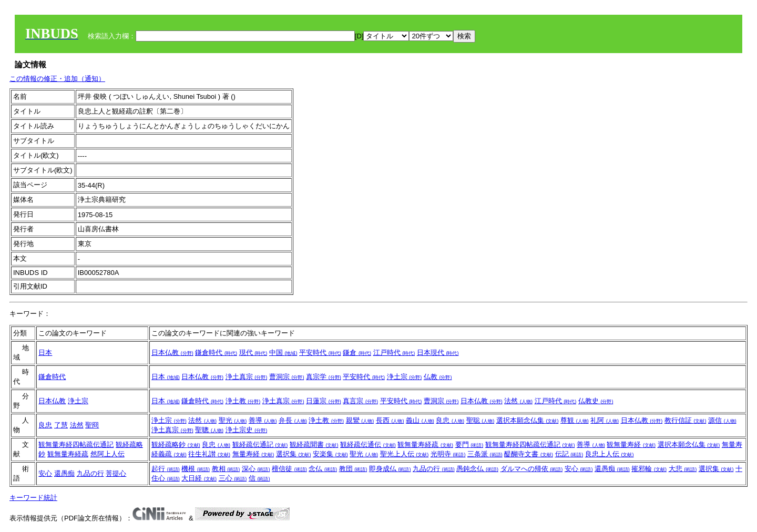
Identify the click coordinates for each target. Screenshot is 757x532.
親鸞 (360, 420)
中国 (283, 352)
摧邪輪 (649, 469)
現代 (253, 352)
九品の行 (90, 473)
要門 (469, 444)
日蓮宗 (324, 401)
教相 (226, 469)
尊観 (575, 420)
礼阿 (605, 420)
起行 (166, 469)
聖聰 (209, 430)
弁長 (293, 420)
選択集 (294, 454)
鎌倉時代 (216, 352)
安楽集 (330, 454)
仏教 (438, 377)
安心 (45, 473)
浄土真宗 (247, 377)
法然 (518, 401)
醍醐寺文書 (529, 454)
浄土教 (243, 401)
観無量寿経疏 (68, 454)
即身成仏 (390, 469)
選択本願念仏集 (528, 420)
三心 (233, 478)
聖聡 (480, 420)
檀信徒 (289, 469)
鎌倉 (357, 352)
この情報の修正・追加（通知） (57, 79)
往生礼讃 (209, 454)
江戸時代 (394, 352)
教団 (353, 469)
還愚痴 (64, 473)
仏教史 (596, 401)
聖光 (233, 420)
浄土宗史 (247, 430)
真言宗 (360, 401)
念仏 (323, 469)
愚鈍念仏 (477, 469)
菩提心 (116, 473)
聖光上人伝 (405, 454)
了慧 (61, 425)
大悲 (683, 469)
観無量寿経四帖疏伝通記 (76, 444)
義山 (420, 420)
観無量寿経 (631, 444)
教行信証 (686, 420)
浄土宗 (405, 377)
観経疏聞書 (314, 444)
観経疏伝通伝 (368, 444)
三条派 (485, 454)
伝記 (569, 454)
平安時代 (320, 352)
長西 (390, 420)
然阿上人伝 (108, 454)
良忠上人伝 (610, 454)
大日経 (199, 478)
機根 (196, 469)
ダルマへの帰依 (532, 469)
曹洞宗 (287, 377)
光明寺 (448, 454)
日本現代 (438, 352)
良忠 (45, 425)
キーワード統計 (33, 498)
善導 (263, 420)
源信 (722, 420)
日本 (45, 352)
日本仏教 (172, 352)
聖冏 (92, 425)
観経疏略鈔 (176, 444)
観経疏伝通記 (260, 444)
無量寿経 (253, 454)
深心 (256, 469)
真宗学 (324, 377)
